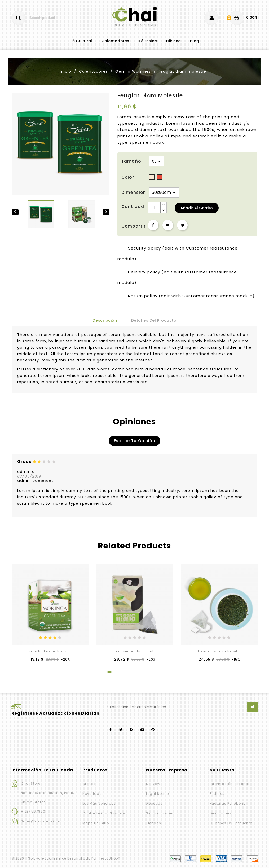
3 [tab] (130, 672)
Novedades (93, 794)
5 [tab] (150, 672)
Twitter (121, 730)
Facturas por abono (228, 803)
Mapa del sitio (96, 823)
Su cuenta (222, 770)
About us (154, 803)
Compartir (153, 225)
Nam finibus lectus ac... (50, 651)
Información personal (230, 784)
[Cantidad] (154, 207)
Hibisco (173, 41)
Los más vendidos (99, 803)
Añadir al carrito (197, 208)
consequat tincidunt (135, 651)
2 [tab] (120, 672)
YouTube (142, 730)
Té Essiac (148, 41)
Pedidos (217, 794)
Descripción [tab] (105, 320)
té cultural (81, 41)
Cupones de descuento (231, 823)
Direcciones (220, 813)
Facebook (111, 730)
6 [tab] (160, 672)
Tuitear (168, 225)
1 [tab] (109, 672)
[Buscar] (43, 18)
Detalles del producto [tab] (154, 320)
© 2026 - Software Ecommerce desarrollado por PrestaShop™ (66, 858)
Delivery (153, 784)
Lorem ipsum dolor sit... (219, 651)
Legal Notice (157, 794)
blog (195, 41)
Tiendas (154, 823)
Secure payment (161, 813)
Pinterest (182, 225)
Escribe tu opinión (134, 441)
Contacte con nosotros (104, 813)
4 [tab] (140, 672)
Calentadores (115, 41)
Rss (132, 730)
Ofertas (89, 784)
